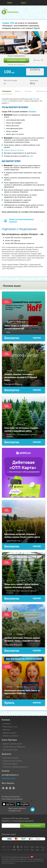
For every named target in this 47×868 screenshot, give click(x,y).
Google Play (23, 804)
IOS (35, 99)
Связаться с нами (8, 778)
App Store (8, 804)
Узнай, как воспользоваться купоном (21, 221)
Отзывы (28, 91)
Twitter (10, 788)
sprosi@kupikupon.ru (10, 775)
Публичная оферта (10, 764)
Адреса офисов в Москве (14, 150)
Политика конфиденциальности (16, 767)
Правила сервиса (10, 733)
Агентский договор (10, 758)
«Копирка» (32, 112)
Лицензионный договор (12, 761)
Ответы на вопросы (11, 736)
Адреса (18, 91)
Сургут (23, 3)
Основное (7, 91)
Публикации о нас (10, 727)
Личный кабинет (44, 3)
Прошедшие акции (10, 750)
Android (5, 101)
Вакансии (7, 730)
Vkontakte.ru (7, 788)
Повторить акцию (16, 60)
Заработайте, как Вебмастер (14, 747)
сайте (31, 156)
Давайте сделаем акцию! (13, 744)
